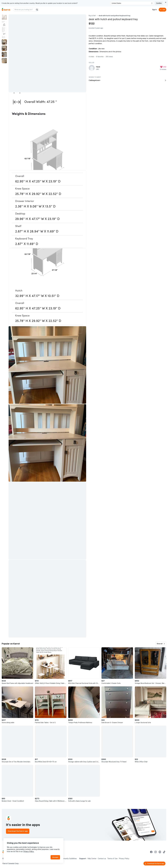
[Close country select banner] (166, 2)
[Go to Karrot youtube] (160, 852)
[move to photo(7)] (4, 54)
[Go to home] (6, 10)
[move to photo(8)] (4, 61)
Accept (55, 857)
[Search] (37, 10)
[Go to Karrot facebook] (151, 852)
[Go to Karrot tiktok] (164, 852)
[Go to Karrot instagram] (156, 852)
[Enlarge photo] (47, 53)
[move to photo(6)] (4, 48)
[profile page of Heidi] (92, 68)
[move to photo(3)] (4, 30)
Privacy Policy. (29, 851)
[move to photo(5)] (4, 42)
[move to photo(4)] (4, 36)
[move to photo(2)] (4, 23)
